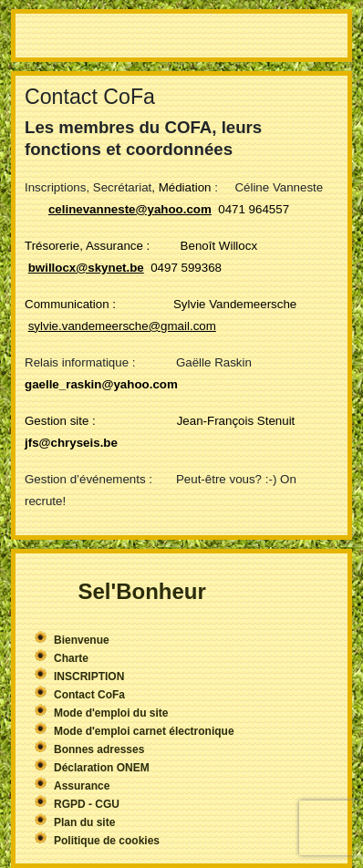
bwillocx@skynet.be (86, 268)
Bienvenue (82, 640)
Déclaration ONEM (102, 768)
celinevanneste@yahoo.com (130, 209)
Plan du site (84, 822)
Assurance (82, 786)
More (181, 36)
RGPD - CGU (87, 804)
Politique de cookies (107, 841)
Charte (71, 658)
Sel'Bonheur (141, 591)
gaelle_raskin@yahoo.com (101, 384)
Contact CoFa (89, 695)
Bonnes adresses (99, 749)
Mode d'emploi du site (111, 713)
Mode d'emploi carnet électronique (144, 731)
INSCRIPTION (89, 677)
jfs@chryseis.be (71, 443)
